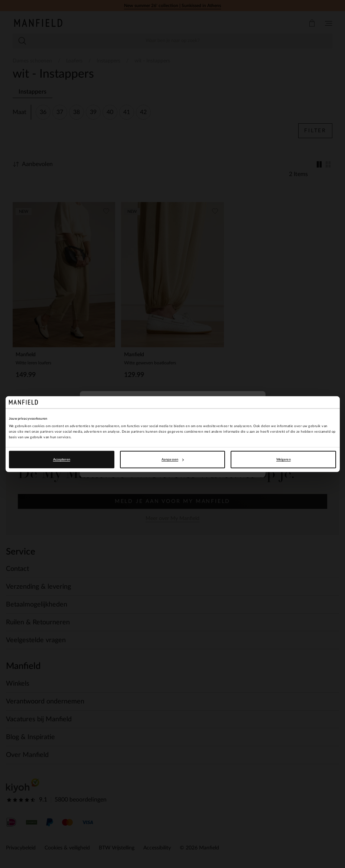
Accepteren (62, 459)
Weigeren (284, 459)
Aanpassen (173, 459)
